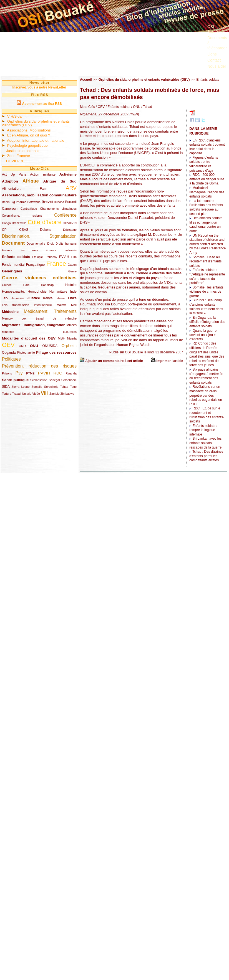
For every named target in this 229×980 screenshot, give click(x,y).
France (56, 264)
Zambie (54, 394)
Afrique (31, 181)
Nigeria (72, 338)
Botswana (34, 202)
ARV (71, 188)
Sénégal (54, 380)
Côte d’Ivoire (44, 222)
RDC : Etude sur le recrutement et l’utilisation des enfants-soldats (207, 415)
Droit (50, 244)
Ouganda (9, 353)
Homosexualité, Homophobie (24, 292)
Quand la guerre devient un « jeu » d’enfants (203, 335)
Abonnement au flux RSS (42, 104)
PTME (30, 373)
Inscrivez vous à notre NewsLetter (39, 87)
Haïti (26, 285)
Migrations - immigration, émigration (34, 325)
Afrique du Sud (60, 181)
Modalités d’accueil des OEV (29, 338)
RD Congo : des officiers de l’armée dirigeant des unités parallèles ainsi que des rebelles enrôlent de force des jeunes (207, 354)
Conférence (65, 215)
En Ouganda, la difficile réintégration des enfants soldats (207, 322)
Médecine (10, 312)
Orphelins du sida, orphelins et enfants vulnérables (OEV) (36, 123)
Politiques (11, 359)
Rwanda (71, 373)
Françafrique (35, 265)
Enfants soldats (16, 257)
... (209, 73)
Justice (34, 298)
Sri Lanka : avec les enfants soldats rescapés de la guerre (205, 443)
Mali (74, 305)
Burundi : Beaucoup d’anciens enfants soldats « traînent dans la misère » (206, 307)
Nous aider (217, 66)
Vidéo (36, 394)
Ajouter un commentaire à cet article (114, 361)
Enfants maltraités (61, 250)
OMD (22, 346)
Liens (212, 54)
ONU (34, 346)
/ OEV (100, 107)
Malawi (61, 305)
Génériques (12, 271)
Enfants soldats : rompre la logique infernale (203, 430)
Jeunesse (18, 298)
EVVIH (64, 257)
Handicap (47, 285)
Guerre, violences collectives (39, 278)
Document (13, 243)
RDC (58, 373)
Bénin (6, 202)
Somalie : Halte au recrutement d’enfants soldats (205, 261)
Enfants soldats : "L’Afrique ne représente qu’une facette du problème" (207, 276)
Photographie (26, 353)
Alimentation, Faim (25, 189)
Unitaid (27, 394)
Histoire (71, 285)
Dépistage (70, 230)
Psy (19, 373)
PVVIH (44, 373)
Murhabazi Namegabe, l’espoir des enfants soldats (207, 192)
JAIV (5, 298)
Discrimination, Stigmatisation (39, 236)
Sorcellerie (51, 387)
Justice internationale (23, 151)
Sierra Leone (20, 387)
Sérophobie (69, 380)
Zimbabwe (67, 394)
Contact (214, 60)
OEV (8, 345)
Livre (72, 298)
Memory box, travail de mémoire (39, 318)
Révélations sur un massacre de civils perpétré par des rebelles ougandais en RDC (206, 395)
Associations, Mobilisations (29, 130)
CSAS (24, 230)
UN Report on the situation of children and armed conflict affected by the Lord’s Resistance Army (207, 244)
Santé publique (15, 380)
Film (74, 257)
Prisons (7, 373)
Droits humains (66, 244)
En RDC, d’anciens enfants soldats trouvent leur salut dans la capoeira (207, 147)
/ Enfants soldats (117, 107)
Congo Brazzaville (14, 223)
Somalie (37, 387)
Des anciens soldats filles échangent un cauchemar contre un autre (206, 225)
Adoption (10, 181)
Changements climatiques (58, 209)
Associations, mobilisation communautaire (39, 195)
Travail (17, 394)
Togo (73, 387)
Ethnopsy (51, 257)
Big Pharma (18, 202)
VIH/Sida (14, 116)
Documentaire (36, 244)
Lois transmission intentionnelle (27, 305)
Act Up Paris (14, 174)
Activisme (68, 174)
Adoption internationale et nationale (36, 140)
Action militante (43, 174)
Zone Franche (19, 156)
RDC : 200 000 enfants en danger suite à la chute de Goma (207, 179)
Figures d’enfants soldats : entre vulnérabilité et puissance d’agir (204, 164)
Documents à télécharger (217, 43)
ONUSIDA (50, 346)
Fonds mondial (13, 265)
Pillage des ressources (56, 352)
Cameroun (10, 209)
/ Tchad (146, 107)
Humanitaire (58, 292)
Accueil (86, 80)
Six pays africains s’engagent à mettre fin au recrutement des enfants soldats (206, 376)
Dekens (46, 230)
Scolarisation (39, 380)
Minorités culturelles (39, 332)
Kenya (48, 298)
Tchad (64, 387)
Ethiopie (37, 257)
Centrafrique (29, 209)
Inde (73, 292)
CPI (5, 230)
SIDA (6, 387)
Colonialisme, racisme (22, 216)
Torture (7, 394)
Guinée (7, 285)
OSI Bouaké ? (216, 29)
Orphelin (69, 346)
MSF (61, 338)
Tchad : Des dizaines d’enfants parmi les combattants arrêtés (206, 456)
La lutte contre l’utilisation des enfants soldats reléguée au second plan (206, 207)
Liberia (60, 298)
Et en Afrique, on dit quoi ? (29, 135)
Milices (71, 325)
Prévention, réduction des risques (39, 366)
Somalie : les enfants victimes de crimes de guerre (206, 292)
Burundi (71, 202)
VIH (45, 393)
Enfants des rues (20, 250)
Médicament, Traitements (50, 311)
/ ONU (135, 107)
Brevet (47, 202)
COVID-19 (15, 161)
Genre (72, 271)
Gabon (72, 265)
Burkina (59, 202)
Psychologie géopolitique (27, 145)
